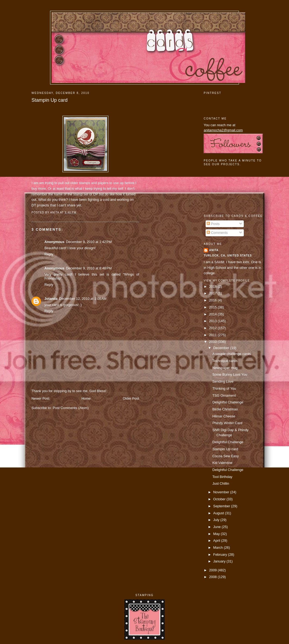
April (217, 541)
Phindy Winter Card (227, 423)
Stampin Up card (50, 100)
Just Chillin (221, 483)
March (218, 548)
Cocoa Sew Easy (225, 456)
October (220, 499)
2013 (213, 321)
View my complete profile (227, 281)
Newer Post (40, 398)
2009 (213, 570)
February (221, 555)
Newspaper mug (225, 368)
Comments (217, 233)
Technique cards (225, 361)
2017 (213, 293)
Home (86, 398)
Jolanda (51, 299)
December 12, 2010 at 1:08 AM (83, 299)
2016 (213, 300)
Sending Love (223, 381)
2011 (213, 335)
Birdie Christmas (225, 409)
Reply (49, 254)
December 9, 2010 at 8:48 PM (89, 268)
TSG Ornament (224, 395)
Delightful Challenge (228, 402)
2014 (213, 314)
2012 (213, 328)
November (222, 492)
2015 (213, 307)
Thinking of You (224, 388)
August (219, 513)
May (217, 534)
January (220, 561)
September (222, 506)
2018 (213, 286)
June (217, 527)
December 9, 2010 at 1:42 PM (89, 242)
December (222, 348)
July (217, 520)
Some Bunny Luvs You (230, 374)
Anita (214, 250)
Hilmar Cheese (224, 416)
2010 (213, 342)
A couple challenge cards (232, 354)
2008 (213, 577)
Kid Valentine (222, 463)
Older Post (131, 398)
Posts (213, 224)
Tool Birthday (222, 477)
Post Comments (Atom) (71, 408)
